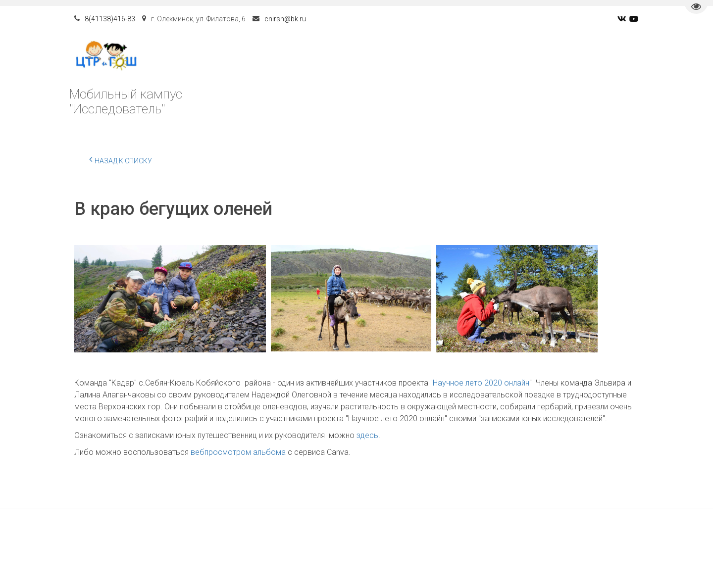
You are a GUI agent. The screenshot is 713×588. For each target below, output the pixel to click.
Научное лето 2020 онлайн (481, 383)
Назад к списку (121, 159)
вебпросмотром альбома (238, 452)
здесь (367, 435)
